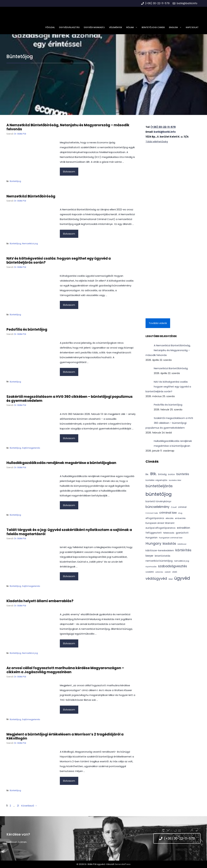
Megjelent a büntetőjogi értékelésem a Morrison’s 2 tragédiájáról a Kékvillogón (65, 736)
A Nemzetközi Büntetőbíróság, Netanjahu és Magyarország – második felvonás (68, 127)
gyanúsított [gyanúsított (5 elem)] (182, 533)
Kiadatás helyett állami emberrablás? (40, 601)
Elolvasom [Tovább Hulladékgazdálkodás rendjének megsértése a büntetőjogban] (69, 505)
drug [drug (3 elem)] (180, 513)
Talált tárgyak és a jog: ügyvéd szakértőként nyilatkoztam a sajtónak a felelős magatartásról (69, 532)
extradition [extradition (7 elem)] (183, 528)
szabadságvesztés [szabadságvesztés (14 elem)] (172, 566)
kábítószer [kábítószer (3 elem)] (182, 544)
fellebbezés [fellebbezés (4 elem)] (169, 533)
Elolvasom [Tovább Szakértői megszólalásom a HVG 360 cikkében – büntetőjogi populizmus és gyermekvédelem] (69, 438)
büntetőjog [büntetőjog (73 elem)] (159, 494)
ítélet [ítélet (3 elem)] (171, 579)
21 (18, 806)
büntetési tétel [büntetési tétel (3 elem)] (175, 480)
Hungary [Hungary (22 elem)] (153, 543)
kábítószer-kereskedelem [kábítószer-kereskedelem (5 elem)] (160, 551)
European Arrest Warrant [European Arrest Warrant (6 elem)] (160, 523)
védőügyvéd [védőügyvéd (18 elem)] (156, 578)
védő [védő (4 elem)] (175, 572)
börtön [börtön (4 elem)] (172, 474)
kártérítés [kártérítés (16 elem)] (183, 550)
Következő (29, 806)
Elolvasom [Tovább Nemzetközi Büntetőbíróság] (69, 234)
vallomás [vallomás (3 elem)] (159, 572)
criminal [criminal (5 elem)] (182, 507)
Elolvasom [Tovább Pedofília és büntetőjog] (69, 372)
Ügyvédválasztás (69, 27)
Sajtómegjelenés (31, 448)
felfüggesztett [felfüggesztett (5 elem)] (154, 533)
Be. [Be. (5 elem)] (147, 474)
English (176, 27)
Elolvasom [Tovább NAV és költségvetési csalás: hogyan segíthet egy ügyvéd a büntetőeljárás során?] (69, 305)
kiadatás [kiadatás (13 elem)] (169, 544)
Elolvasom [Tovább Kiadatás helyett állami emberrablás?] (69, 643)
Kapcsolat (192, 27)
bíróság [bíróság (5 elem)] (162, 474)
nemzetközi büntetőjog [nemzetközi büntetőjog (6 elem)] (159, 561)
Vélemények (116, 27)
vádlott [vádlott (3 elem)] (168, 572)
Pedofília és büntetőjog (27, 329)
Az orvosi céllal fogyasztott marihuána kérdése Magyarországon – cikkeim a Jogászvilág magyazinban (65, 670)
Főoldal (50, 27)
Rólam (133, 27)
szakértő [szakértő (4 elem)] (150, 572)
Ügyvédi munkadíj (94, 27)
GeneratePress (123, 864)
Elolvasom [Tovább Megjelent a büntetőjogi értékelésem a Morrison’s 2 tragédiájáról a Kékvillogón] (69, 781)
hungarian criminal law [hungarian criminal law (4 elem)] (171, 538)
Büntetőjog (15, 181)
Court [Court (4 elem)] (174, 507)
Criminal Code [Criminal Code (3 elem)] (152, 513)
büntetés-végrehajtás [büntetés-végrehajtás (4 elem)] (156, 480)
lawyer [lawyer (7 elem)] (149, 556)
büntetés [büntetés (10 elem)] (183, 474)
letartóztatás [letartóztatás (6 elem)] (163, 556)
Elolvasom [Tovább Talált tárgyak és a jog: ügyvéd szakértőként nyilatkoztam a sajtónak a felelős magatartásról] (69, 576)
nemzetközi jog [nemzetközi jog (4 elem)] (182, 561)
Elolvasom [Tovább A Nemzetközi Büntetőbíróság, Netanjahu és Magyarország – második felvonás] (69, 172)
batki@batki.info (165, 132)
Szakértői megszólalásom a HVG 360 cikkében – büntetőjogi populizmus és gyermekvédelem (70, 399)
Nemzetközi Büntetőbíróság (31, 196)
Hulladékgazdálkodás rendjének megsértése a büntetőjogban (61, 463)
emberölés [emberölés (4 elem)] (180, 518)
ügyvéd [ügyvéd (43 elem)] (182, 578)
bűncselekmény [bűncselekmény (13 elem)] (158, 507)
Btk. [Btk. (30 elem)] (153, 474)
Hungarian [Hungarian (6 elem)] (152, 538)
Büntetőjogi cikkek (153, 27)
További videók (158, 323)
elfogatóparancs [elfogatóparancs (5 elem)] (155, 518)
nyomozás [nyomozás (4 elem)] (151, 567)
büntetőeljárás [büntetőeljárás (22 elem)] (159, 486)
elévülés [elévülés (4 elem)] (170, 518)
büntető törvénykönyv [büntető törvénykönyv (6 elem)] (158, 501)
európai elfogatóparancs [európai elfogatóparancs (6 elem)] (161, 528)
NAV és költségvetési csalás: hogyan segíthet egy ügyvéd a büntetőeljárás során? (59, 260)
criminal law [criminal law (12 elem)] (168, 513)
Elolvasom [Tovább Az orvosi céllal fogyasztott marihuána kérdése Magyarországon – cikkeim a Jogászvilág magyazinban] (69, 710)
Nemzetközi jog (30, 244)
